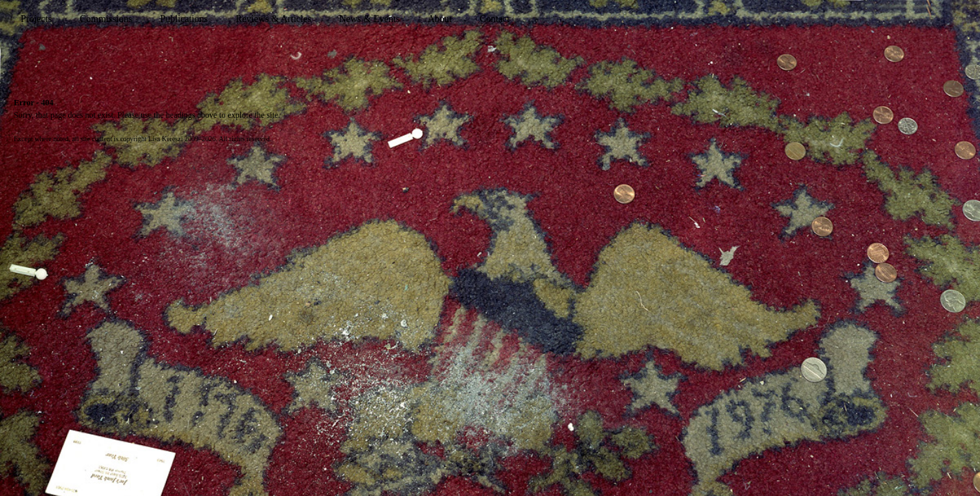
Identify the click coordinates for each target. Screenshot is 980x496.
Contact (494, 19)
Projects (36, 19)
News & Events (369, 19)
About (440, 19)
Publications (184, 19)
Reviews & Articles (273, 19)
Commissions (106, 19)
